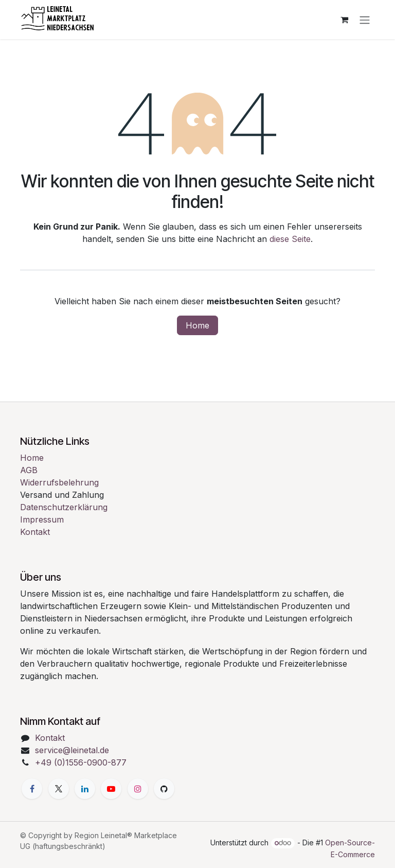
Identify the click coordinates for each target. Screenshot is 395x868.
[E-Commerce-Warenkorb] (344, 20)
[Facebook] (32, 789)
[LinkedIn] (85, 789)
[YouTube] (111, 789)
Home (197, 325)
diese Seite (290, 239)
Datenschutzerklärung (64, 507)
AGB (29, 470)
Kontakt (35, 532)
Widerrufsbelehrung (59, 482)
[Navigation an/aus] (365, 20)
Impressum (42, 519)
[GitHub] (164, 789)
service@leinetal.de (72, 750)
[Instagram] (138, 789)
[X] (59, 789)
